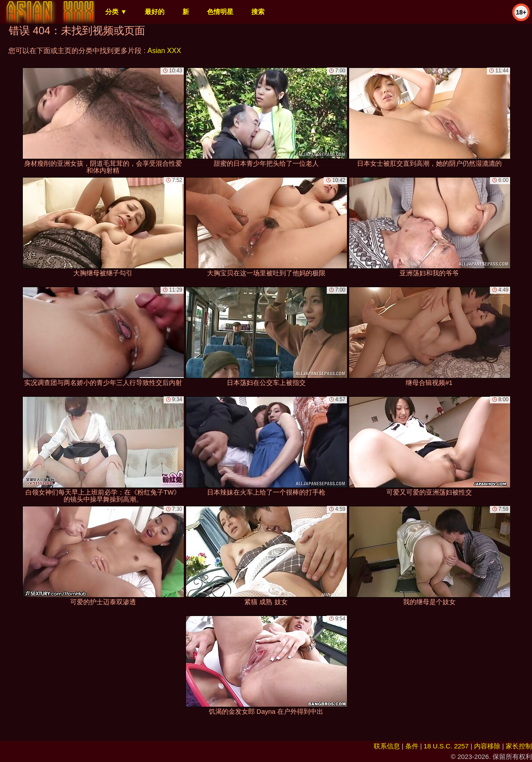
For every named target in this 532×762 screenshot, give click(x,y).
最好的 (155, 12)
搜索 (258, 12)
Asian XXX (164, 51)
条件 (412, 746)
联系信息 (387, 746)
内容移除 (487, 746)
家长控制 (519, 746)
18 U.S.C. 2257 (446, 746)
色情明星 (220, 12)
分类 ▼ (116, 12)
